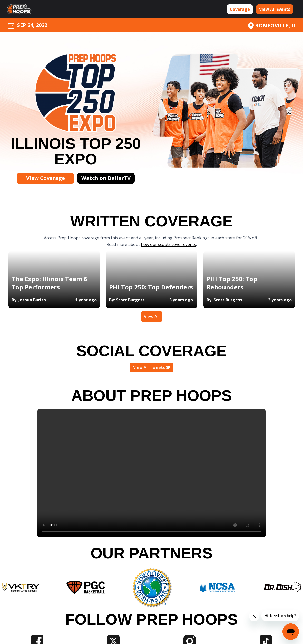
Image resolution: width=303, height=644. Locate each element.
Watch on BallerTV (106, 178)
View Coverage (46, 178)
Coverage (240, 9)
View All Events (275, 9)
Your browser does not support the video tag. (151, 473)
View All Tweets (152, 367)
